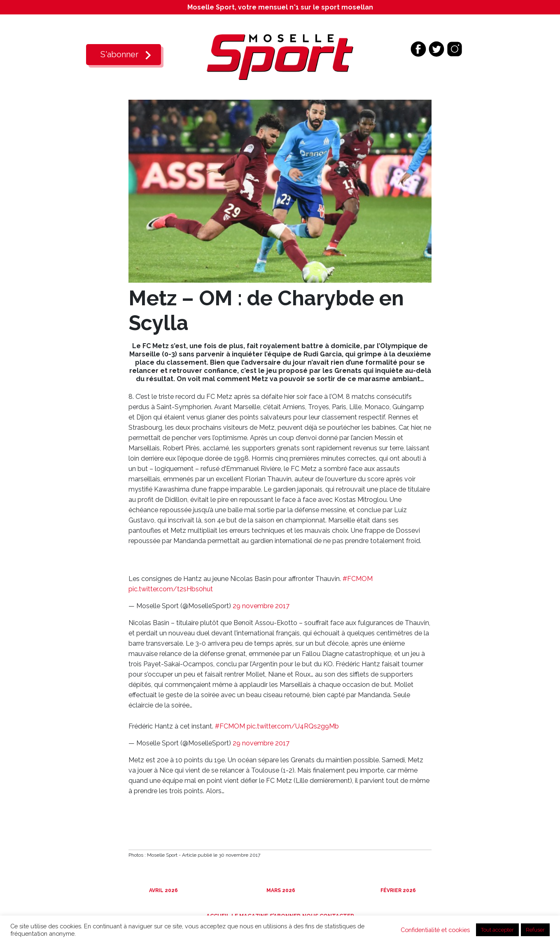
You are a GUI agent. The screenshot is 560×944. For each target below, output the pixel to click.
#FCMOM (358, 579)
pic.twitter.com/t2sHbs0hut (171, 589)
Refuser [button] (535, 930)
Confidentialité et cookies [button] (435, 930)
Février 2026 (398, 890)
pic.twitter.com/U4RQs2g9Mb (293, 726)
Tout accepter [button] (497, 930)
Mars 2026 (280, 890)
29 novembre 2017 (261, 606)
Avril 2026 (163, 890)
